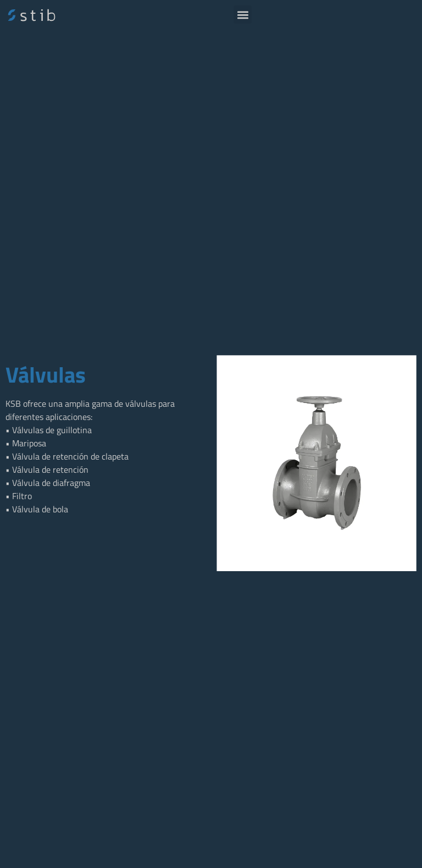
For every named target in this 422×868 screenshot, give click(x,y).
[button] (243, 15)
